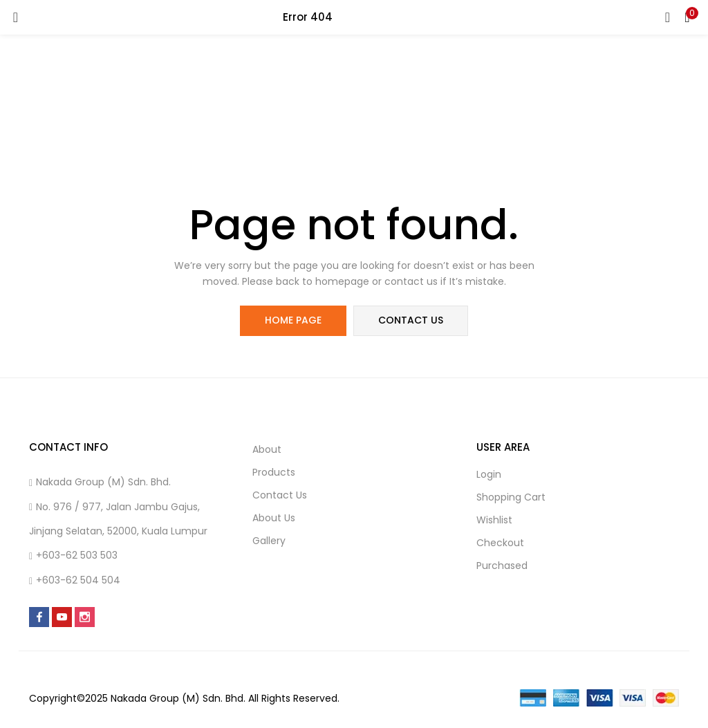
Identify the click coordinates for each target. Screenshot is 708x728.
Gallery (269, 541)
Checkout (500, 543)
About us (274, 518)
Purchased (502, 566)
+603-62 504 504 (78, 580)
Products (274, 472)
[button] (687, 17)
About (267, 449)
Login (489, 474)
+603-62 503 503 (77, 555)
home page (293, 321)
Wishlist (494, 520)
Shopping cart (511, 497)
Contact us (280, 495)
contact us (411, 321)
